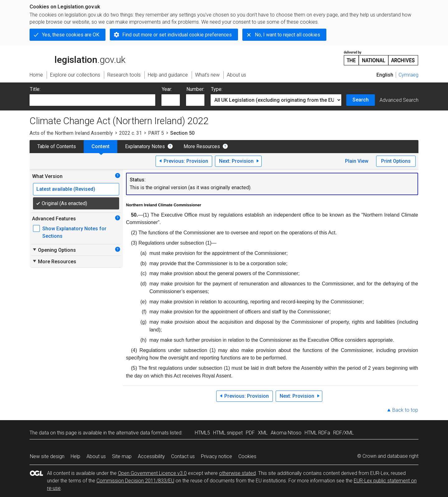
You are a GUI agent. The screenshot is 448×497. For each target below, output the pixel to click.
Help (75, 456)
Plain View (357, 161)
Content (100, 146)
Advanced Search (399, 100)
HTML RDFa (317, 433)
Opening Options (54, 250)
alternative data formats (142, 433)
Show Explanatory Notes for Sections (74, 232)
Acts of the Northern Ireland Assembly (71, 133)
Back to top (405, 410)
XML (263, 433)
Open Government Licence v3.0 (152, 473)
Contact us (183, 456)
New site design (47, 456)
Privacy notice (217, 456)
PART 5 (156, 133)
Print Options (396, 161)
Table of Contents (57, 146)
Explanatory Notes (145, 146)
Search (361, 100)
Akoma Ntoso (286, 433)
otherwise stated (237, 473)
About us (96, 456)
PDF (250, 433)
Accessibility (151, 456)
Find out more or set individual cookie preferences (177, 35)
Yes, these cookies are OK (71, 35)
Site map (122, 456)
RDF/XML (343, 433)
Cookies (247, 456)
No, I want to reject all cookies (287, 35)
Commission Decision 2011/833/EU (135, 481)
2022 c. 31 (131, 133)
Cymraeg (408, 75)
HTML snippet (228, 433)
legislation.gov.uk (77, 58)
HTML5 (202, 433)
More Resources (202, 146)
